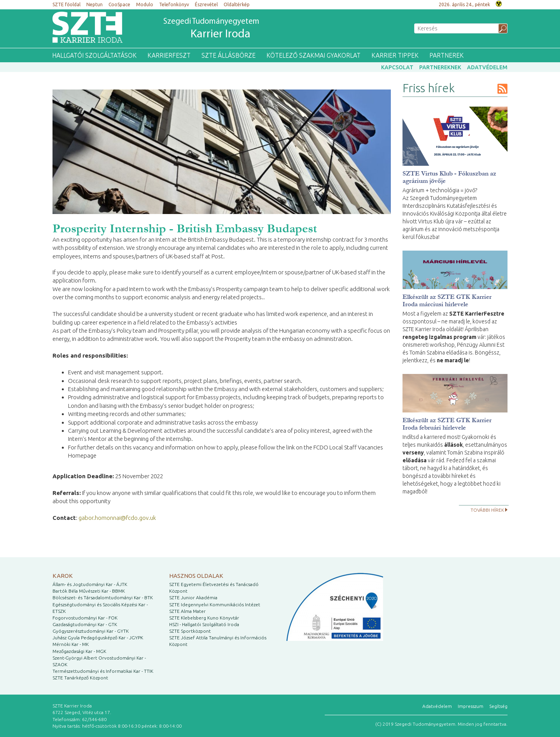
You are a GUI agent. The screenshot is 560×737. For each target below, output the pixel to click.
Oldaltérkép (237, 4)
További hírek (487, 510)
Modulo (145, 4)
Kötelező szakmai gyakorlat (313, 55)
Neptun (94, 4)
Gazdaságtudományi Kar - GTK (85, 624)
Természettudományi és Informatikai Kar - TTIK (103, 671)
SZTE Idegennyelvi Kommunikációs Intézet (215, 605)
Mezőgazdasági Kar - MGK (79, 651)
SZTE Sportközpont (190, 631)
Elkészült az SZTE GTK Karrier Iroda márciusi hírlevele (447, 300)
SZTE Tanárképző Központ (80, 678)
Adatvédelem (487, 67)
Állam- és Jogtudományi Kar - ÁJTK (90, 584)
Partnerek (446, 55)
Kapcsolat (397, 67)
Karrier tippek (395, 55)
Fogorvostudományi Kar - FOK (85, 618)
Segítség (498, 706)
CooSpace (119, 4)
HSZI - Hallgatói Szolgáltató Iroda (204, 624)
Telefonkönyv (174, 4)
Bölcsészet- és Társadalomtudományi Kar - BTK (103, 597)
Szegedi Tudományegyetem (211, 29)
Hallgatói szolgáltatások (94, 55)
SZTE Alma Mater (187, 611)
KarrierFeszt (169, 55)
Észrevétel (206, 4)
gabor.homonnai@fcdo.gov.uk (117, 518)
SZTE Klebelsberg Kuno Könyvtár (204, 618)
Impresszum (471, 706)
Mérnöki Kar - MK (71, 644)
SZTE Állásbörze (228, 55)
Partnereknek (440, 67)
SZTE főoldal (66, 4)
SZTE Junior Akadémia (193, 597)
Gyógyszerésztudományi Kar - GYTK (91, 631)
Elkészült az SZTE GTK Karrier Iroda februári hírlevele (447, 424)
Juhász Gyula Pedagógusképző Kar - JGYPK (98, 638)
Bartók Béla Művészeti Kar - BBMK (89, 591)
